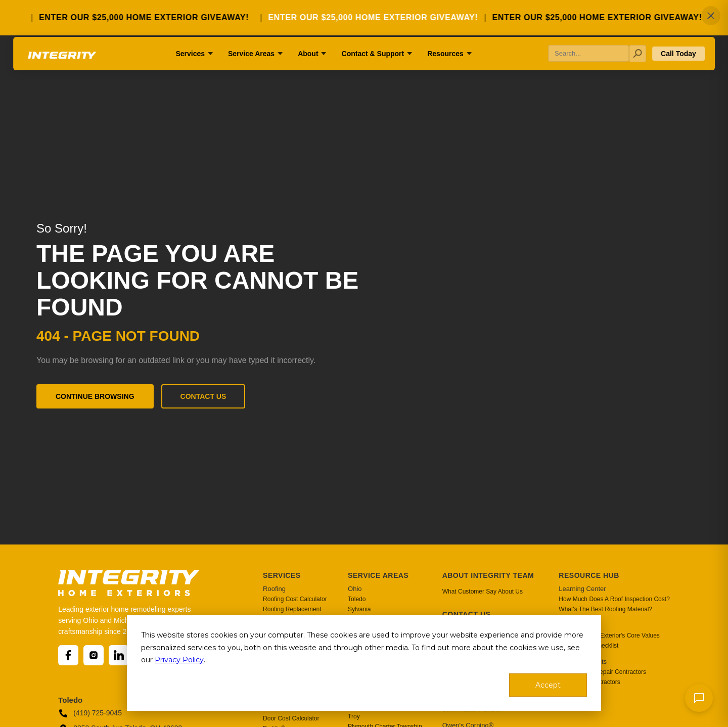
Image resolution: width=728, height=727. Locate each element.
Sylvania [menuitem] (359, 609)
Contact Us (203, 396)
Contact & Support (373, 67)
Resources (445, 67)
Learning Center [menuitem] (582, 589)
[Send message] (699, 698)
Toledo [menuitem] (357, 599)
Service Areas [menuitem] (378, 575)
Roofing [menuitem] (274, 589)
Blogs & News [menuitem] (579, 625)
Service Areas (251, 67)
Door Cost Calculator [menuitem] (291, 718)
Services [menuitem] (282, 575)
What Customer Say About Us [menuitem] (483, 592)
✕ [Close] (711, 16)
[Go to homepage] (66, 73)
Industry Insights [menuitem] (583, 662)
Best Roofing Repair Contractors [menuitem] (602, 672)
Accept (548, 685)
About (308, 67)
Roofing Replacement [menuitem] (292, 609)
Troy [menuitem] (354, 716)
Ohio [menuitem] (355, 589)
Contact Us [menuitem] (467, 614)
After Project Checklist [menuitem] (588, 646)
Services (190, 67)
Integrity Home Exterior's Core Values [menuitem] (609, 635)
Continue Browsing (95, 396)
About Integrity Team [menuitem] (488, 575)
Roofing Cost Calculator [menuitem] (295, 599)
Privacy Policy (179, 660)
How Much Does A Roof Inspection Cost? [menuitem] (614, 599)
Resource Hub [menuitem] (589, 575)
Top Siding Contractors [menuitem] (589, 682)
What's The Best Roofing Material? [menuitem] (605, 609)
